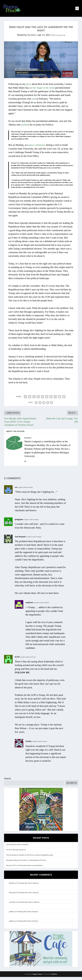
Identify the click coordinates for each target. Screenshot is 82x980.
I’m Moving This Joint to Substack (17, 847)
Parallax (29, 744)
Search (7, 782)
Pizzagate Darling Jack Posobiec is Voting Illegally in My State (26, 863)
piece (29, 87)
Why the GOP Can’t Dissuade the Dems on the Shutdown (25, 868)
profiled (25, 128)
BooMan (32, 38)
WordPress (54, 977)
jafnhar (11, 915)
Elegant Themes (37, 977)
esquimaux (29, 605)
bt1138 (17, 660)
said (34, 102)
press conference (37, 148)
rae (16, 490)
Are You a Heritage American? (16, 853)
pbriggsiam (19, 522)
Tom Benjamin (20, 540)
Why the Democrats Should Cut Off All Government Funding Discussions (30, 858)
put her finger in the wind (42, 91)
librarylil (12, 896)
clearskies (12, 905)
